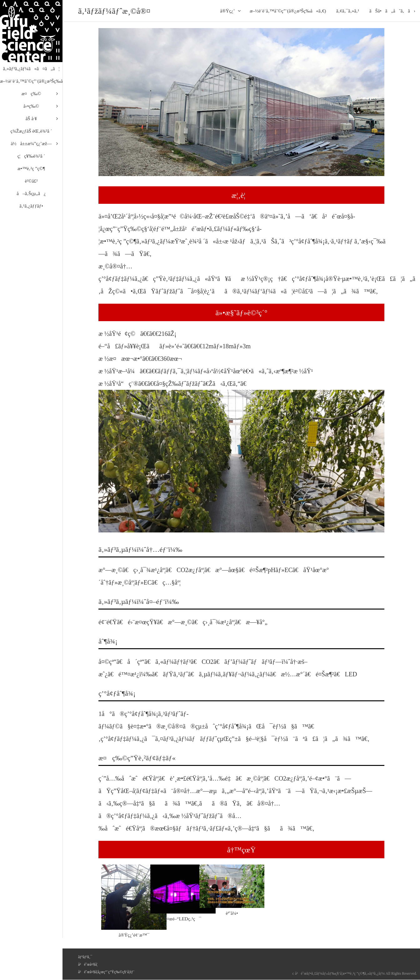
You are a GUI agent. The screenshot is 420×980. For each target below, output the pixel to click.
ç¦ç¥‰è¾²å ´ (31, 156)
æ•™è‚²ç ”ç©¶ (31, 169)
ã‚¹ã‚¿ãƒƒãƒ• (31, 206)
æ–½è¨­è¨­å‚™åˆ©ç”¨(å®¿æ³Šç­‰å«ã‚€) (288, 11)
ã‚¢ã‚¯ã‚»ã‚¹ (348, 11)
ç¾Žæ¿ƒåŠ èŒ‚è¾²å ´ (31, 131)
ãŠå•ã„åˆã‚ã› (392, 11)
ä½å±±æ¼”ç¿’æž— (31, 144)
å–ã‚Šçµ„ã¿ (31, 194)
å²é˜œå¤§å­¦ (88, 964)
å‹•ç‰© (31, 106)
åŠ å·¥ (31, 119)
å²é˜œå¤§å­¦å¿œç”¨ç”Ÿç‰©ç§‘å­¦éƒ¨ (106, 972)
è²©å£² (31, 181)
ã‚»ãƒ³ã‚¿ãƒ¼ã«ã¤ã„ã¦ (31, 69)
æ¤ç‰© (31, 94)
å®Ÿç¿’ (227, 11)
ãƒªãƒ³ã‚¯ (85, 957)
